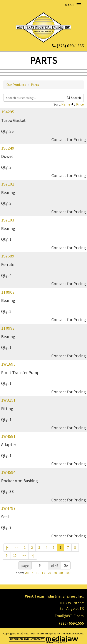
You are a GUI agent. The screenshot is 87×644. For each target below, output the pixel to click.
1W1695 (8, 364)
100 (68, 573)
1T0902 (8, 292)
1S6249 (8, 148)
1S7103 (8, 220)
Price (80, 104)
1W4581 (8, 436)
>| (33, 555)
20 (49, 573)
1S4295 (8, 112)
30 (55, 573)
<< (17, 547)
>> (24, 555)
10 (15, 555)
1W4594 (8, 472)
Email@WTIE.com (69, 616)
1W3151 (8, 400)
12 (43, 573)
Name (66, 104)
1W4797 (8, 508)
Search (74, 98)
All (27, 573)
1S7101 (8, 184)
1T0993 (8, 328)
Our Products (16, 85)
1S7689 (8, 256)
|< (8, 547)
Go (66, 565)
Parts (35, 85)
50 (61, 573)
